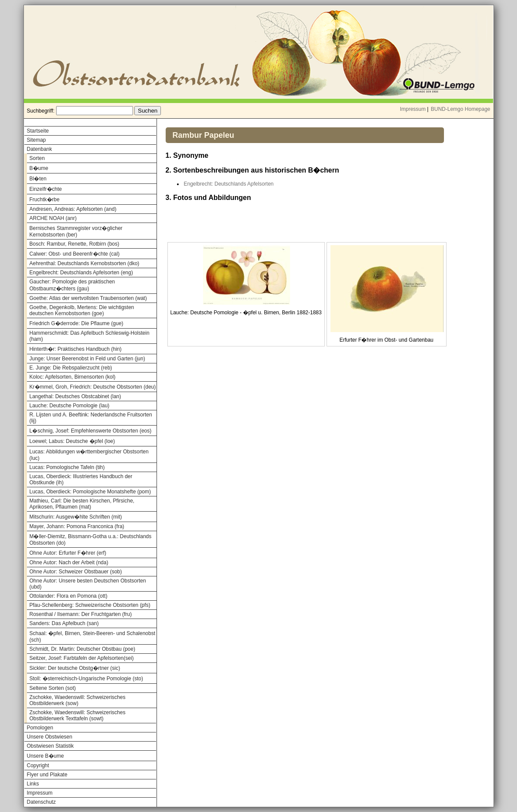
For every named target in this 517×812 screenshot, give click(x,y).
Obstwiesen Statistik (50, 746)
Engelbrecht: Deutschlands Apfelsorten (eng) (81, 273)
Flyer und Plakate (47, 775)
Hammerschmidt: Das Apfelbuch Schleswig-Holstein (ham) (90, 336)
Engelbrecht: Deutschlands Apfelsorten (229, 184)
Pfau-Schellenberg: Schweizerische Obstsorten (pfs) (90, 605)
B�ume (39, 168)
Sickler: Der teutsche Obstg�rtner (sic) (75, 668)
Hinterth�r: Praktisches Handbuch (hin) (76, 349)
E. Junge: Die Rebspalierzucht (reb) (71, 368)
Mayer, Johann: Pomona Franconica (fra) (77, 526)
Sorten (37, 158)
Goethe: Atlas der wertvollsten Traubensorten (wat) (88, 298)
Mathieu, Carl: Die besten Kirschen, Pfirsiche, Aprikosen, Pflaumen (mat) (82, 504)
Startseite (38, 131)
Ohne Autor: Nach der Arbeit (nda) (69, 562)
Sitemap (37, 140)
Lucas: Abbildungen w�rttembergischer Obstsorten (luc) (89, 455)
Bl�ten (38, 179)
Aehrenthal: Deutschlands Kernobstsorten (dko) (85, 263)
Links (33, 784)
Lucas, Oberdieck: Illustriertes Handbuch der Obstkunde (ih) (81, 479)
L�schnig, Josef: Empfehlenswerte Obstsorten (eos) (91, 431)
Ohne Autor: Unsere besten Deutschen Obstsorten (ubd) (88, 584)
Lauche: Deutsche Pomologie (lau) (70, 406)
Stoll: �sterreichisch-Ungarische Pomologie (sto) (86, 679)
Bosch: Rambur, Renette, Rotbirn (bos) (75, 244)
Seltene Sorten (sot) (53, 688)
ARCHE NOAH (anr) (53, 218)
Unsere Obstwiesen (50, 737)
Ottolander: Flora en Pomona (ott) (68, 596)
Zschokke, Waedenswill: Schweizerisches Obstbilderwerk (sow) (78, 700)
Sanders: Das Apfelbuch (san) (64, 623)
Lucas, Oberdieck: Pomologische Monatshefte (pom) (90, 492)
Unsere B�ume (45, 756)
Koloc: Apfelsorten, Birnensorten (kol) (73, 377)
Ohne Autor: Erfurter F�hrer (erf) (68, 553)
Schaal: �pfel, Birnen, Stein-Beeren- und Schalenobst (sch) (93, 637)
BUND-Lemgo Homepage (461, 109)
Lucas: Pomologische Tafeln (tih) (67, 467)
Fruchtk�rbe (45, 200)
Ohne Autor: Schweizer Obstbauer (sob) (76, 572)
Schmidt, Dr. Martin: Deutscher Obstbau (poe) (82, 649)
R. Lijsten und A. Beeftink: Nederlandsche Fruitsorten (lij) (91, 418)
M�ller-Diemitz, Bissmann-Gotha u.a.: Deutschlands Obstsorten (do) (91, 540)
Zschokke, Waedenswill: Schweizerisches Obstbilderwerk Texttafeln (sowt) (78, 715)
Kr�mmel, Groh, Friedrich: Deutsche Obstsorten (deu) (93, 387)
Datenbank (40, 149)
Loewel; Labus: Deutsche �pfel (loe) (72, 441)
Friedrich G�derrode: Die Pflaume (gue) (77, 323)
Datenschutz (42, 802)
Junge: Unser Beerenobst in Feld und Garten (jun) (87, 359)
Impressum (413, 109)
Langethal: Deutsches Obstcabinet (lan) (75, 396)
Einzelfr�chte (46, 189)
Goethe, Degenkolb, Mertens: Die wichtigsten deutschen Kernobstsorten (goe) (82, 310)
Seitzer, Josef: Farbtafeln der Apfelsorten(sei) (82, 658)
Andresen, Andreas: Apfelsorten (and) (73, 209)
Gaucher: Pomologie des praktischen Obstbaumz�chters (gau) (72, 285)
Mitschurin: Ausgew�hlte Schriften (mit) (76, 517)
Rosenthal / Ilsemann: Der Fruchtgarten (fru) (81, 614)
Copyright (38, 765)
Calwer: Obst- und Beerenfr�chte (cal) (75, 254)
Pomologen (40, 728)
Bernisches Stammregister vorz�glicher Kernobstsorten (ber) (76, 231)
